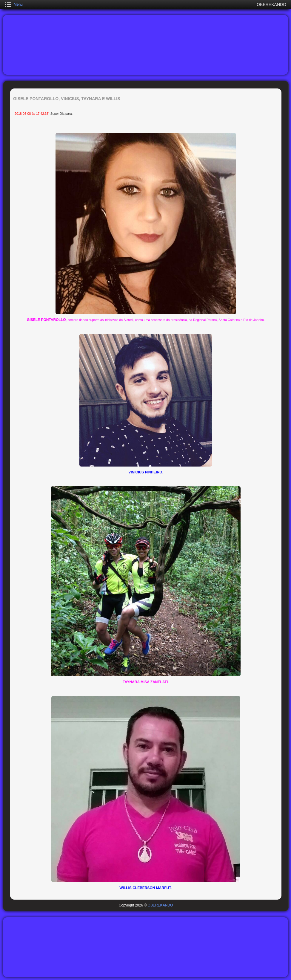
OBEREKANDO (160, 905)
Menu (18, 4)
